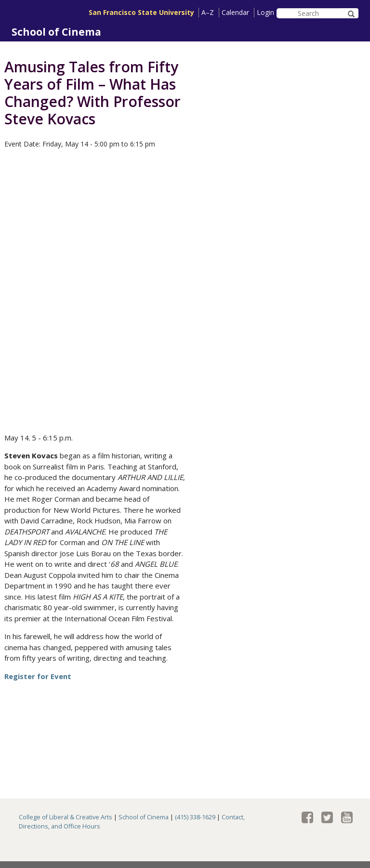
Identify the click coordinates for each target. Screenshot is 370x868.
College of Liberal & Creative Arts (66, 817)
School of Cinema (56, 32)
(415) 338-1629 (195, 817)
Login (265, 12)
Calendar (235, 12)
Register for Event (38, 676)
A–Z (208, 12)
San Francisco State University (141, 12)
